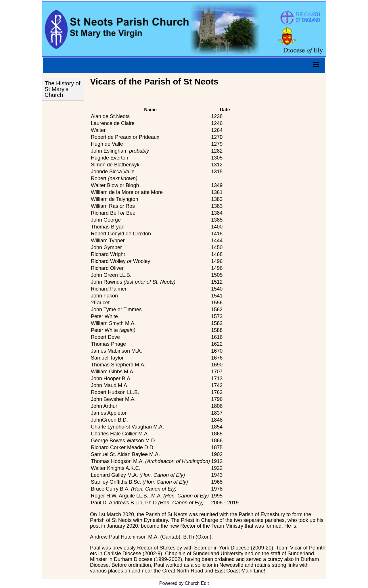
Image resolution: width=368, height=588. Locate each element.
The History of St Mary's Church (62, 89)
